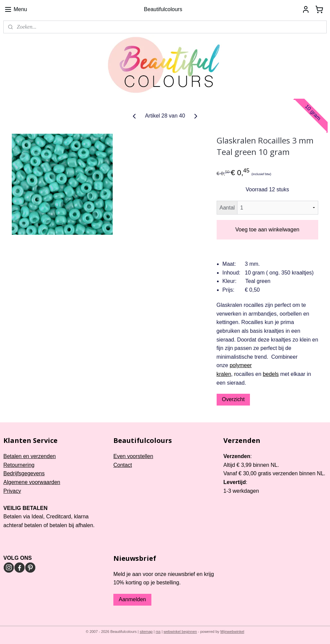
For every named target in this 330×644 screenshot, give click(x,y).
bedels (271, 374)
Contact (123, 465)
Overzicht (233, 399)
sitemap (146, 632)
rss (158, 632)
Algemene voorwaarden (32, 482)
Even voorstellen (133, 456)
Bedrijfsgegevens (24, 473)
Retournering (19, 465)
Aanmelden (132, 599)
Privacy (12, 491)
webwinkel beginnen (180, 632)
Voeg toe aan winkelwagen (267, 230)
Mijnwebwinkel (232, 632)
